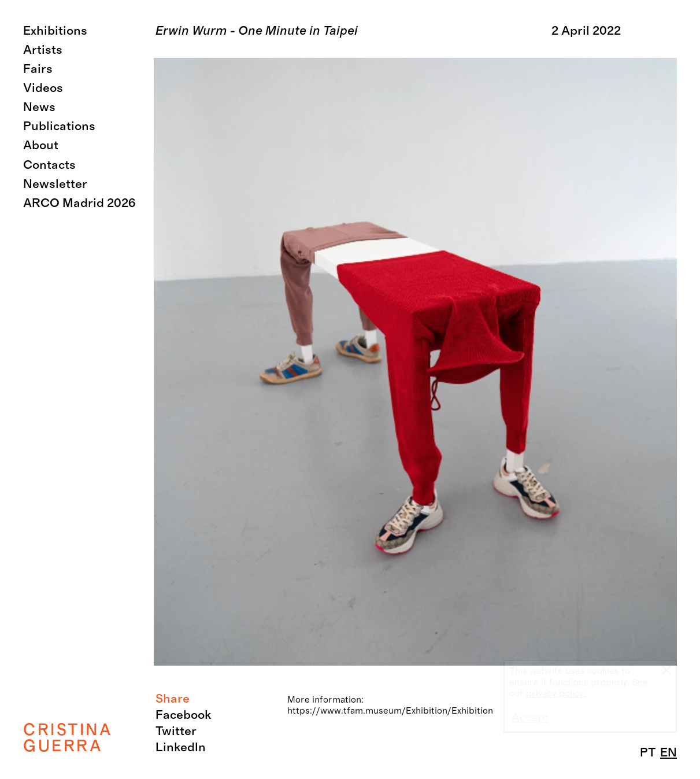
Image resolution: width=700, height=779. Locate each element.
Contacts (49, 165)
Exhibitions (55, 31)
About (41, 145)
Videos (43, 88)
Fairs (38, 69)
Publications (59, 126)
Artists (43, 50)
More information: (325, 700)
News (39, 107)
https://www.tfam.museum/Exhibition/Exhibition (390, 711)
